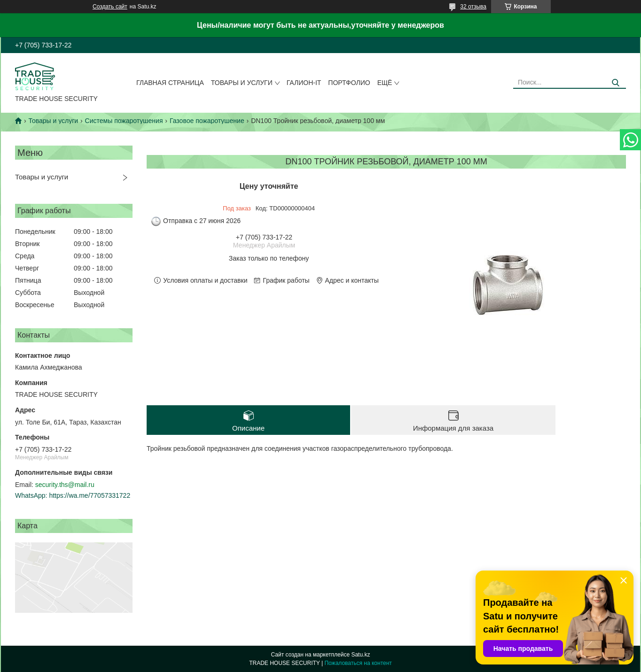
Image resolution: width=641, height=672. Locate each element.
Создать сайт (110, 7)
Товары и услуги (242, 83)
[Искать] (615, 83)
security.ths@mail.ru (65, 485)
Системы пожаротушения (124, 121)
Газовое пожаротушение (207, 121)
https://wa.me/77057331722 (90, 495)
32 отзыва (473, 7)
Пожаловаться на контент (358, 663)
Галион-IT (304, 83)
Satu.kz (360, 655)
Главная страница (170, 83)
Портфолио (349, 83)
